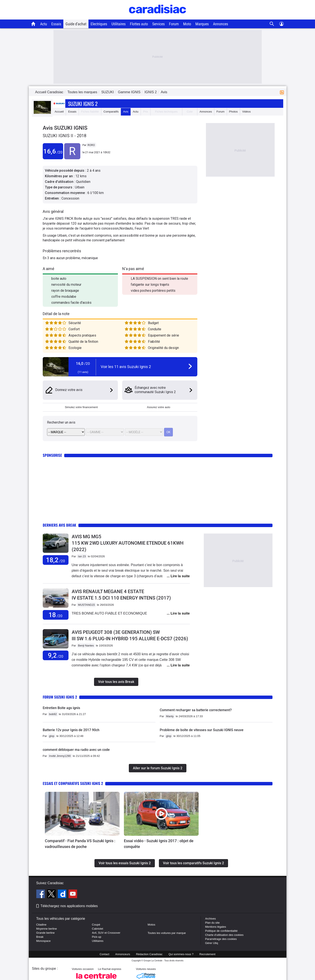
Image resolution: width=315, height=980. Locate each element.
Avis (126, 112)
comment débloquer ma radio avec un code (76, 750)
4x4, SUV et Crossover (106, 933)
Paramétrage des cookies (221, 939)
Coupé (96, 925)
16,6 (53, 151)
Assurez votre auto (158, 407)
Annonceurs (122, 954)
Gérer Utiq (212, 943)
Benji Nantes (86, 646)
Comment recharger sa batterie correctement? (196, 710)
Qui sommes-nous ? (181, 954)
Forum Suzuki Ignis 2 (60, 697)
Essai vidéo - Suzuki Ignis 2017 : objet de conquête (159, 844)
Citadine (41, 925)
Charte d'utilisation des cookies (224, 935)
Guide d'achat (76, 24)
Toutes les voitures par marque (167, 933)
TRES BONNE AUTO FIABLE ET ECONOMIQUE (109, 613)
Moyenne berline (47, 929)
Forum (174, 24)
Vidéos (247, 112)
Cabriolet (97, 929)
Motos (151, 925)
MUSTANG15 (86, 605)
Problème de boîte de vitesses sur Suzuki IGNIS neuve (202, 730)
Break (40, 937)
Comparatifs (111, 112)
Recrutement (207, 954)
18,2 (56, 560)
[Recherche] (272, 24)
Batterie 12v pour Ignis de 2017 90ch (71, 730)
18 (56, 615)
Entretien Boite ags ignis (61, 708)
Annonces (221, 24)
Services (158, 24)
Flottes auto (139, 24)
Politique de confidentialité (221, 931)
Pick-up (97, 937)
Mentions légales (216, 927)
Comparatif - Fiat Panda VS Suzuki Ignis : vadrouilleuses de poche (80, 844)
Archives (210, 919)
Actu (44, 24)
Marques (202, 24)
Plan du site (212, 923)
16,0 (83, 363)
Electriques (99, 24)
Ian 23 (82, 556)
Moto (187, 24)
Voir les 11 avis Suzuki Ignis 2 (126, 367)
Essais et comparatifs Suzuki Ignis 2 (73, 783)
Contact (104, 954)
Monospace (43, 941)
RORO (91, 145)
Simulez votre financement (81, 407)
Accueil (59, 112)
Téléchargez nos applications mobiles (69, 906)
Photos (233, 112)
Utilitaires (119, 24)
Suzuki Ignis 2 (83, 104)
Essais (56, 24)
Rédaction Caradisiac (149, 954)
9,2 (56, 655)
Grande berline (46, 933)
